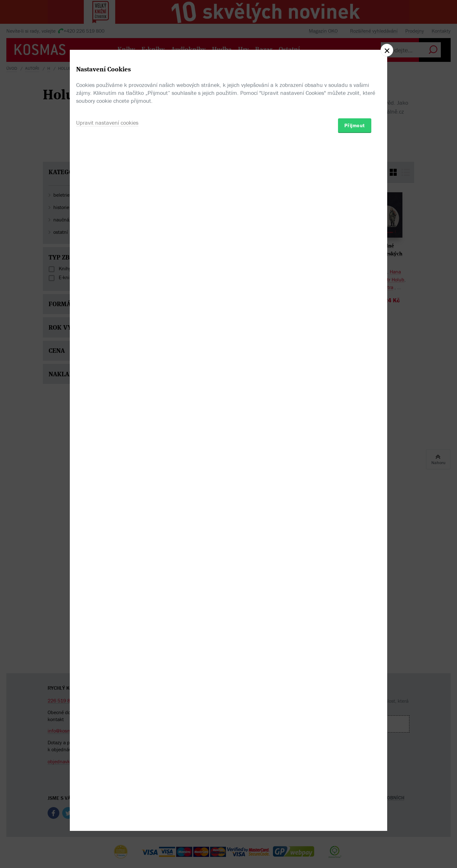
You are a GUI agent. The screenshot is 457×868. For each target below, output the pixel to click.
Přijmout (355, 471)
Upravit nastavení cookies (107, 468)
